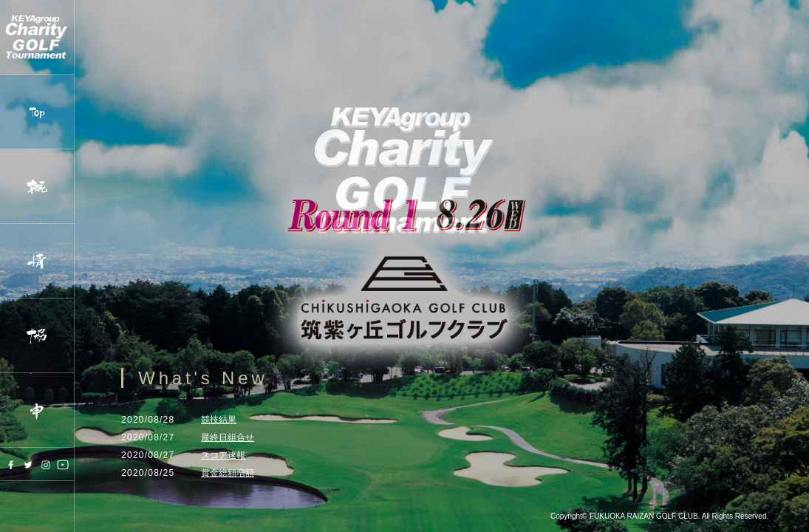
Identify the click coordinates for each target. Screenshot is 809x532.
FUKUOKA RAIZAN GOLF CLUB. (645, 516)
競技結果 (219, 420)
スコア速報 (223, 455)
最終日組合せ (228, 437)
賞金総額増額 (228, 473)
